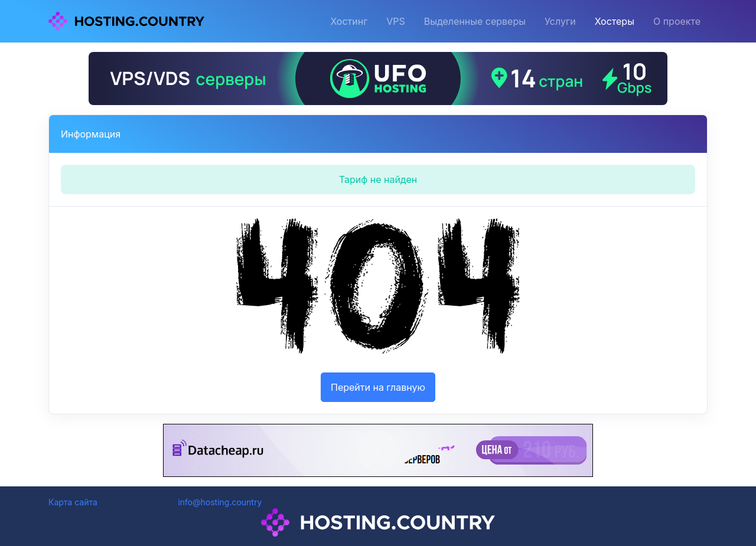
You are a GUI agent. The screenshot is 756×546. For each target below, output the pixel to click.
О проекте (677, 21)
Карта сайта (73, 502)
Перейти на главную (378, 387)
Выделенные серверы (475, 21)
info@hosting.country (220, 502)
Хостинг (349, 21)
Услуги (560, 21)
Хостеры (615, 21)
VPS (396, 21)
